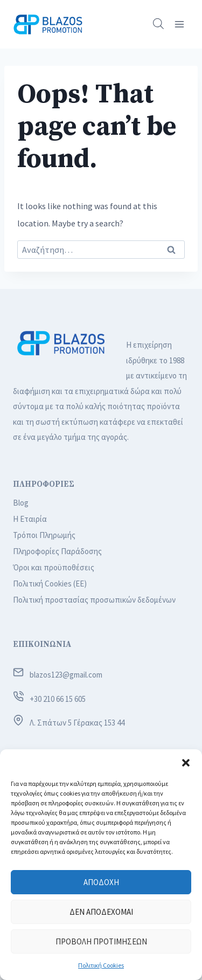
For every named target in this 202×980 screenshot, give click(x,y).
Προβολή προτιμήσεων (101, 941)
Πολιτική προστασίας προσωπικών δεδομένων (94, 600)
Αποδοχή (101, 882)
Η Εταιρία (30, 519)
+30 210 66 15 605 (58, 699)
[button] (186, 763)
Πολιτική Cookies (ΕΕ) (50, 584)
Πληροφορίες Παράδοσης (57, 551)
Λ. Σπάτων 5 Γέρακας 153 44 (77, 723)
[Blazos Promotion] (48, 24)
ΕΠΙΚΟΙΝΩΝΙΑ (42, 644)
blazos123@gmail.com (66, 675)
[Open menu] (179, 24)
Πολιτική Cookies (101, 965)
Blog (21, 503)
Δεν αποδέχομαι (101, 912)
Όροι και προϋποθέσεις (54, 567)
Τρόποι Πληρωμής (44, 535)
